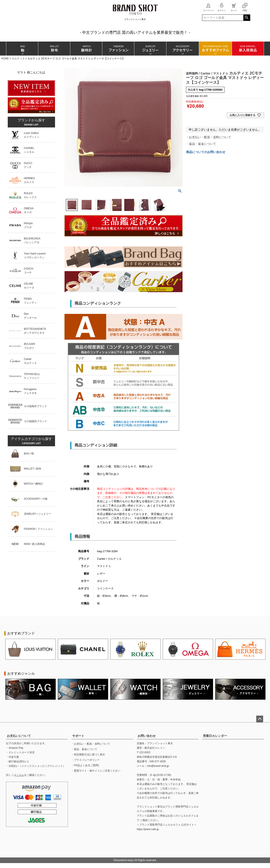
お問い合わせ (147, 736)
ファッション (118, 49)
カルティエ (18, 59)
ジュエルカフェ (187, 816)
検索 (247, 18)
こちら (20, 775)
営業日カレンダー (215, 736)
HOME (5, 59)
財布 (54, 49)
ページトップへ (260, 719)
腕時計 (86, 49)
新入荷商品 (248, 49)
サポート (78, 736)
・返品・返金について (201, 144)
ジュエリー (150, 49)
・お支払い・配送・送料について (209, 137)
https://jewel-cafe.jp (148, 829)
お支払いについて (19, 736)
